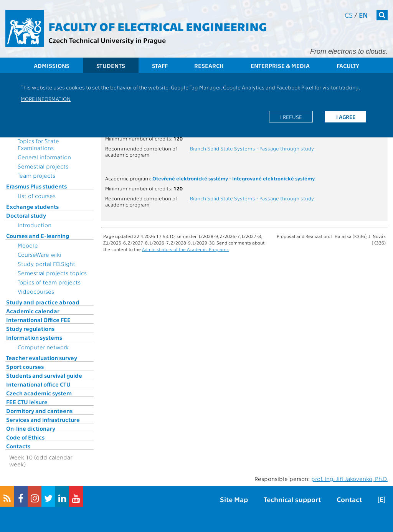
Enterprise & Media (280, 66)
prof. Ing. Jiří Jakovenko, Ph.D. (349, 479)
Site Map (234, 499)
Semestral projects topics (52, 273)
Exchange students (32, 207)
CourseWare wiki (40, 254)
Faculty (348, 66)
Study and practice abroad (43, 302)
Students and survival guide (44, 375)
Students (111, 66)
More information (46, 99)
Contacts (18, 446)
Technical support (292, 499)
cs (349, 15)
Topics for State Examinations (38, 144)
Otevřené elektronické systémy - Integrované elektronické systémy (234, 178)
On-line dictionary (31, 428)
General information (44, 157)
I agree (346, 117)
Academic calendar (33, 311)
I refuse (291, 117)
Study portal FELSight (46, 264)
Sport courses (25, 367)
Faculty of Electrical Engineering (158, 26)
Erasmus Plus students (36, 186)
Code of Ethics (25, 437)
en (363, 15)
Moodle (28, 245)
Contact (349, 499)
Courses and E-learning (38, 236)
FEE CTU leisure (27, 402)
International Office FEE (38, 320)
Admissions (52, 66)
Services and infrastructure (43, 420)
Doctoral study (26, 215)
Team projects (36, 175)
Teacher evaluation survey (42, 358)
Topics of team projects (49, 282)
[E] (381, 499)
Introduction (35, 225)
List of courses (37, 196)
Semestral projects (43, 166)
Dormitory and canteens (39, 411)
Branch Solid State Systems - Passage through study (252, 148)
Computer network (43, 347)
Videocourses (36, 291)
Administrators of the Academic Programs (185, 249)
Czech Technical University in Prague (107, 40)
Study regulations (30, 329)
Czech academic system (39, 393)
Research (209, 66)
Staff (160, 66)
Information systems (34, 337)
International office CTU (38, 384)
